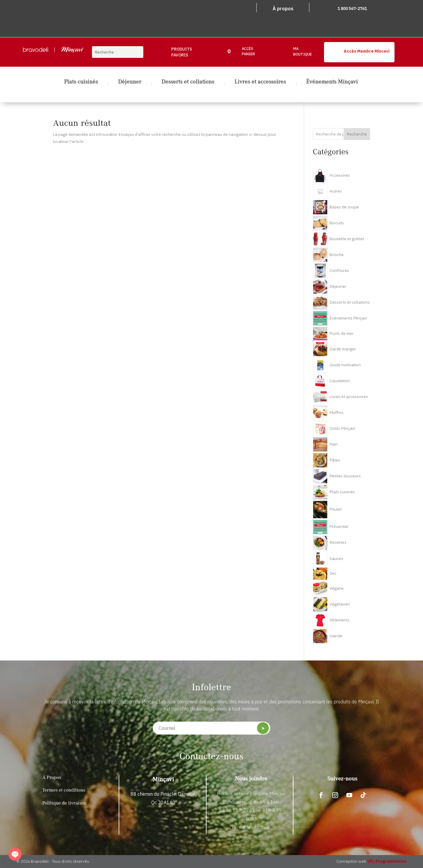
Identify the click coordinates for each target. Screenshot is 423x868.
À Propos (52, 778)
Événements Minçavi (332, 83)
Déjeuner (130, 83)
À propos (283, 9)
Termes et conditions (64, 790)
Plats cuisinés (81, 83)
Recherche (357, 134)
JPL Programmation (387, 861)
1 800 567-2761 (352, 9)
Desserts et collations (188, 83)
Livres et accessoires (260, 83)
